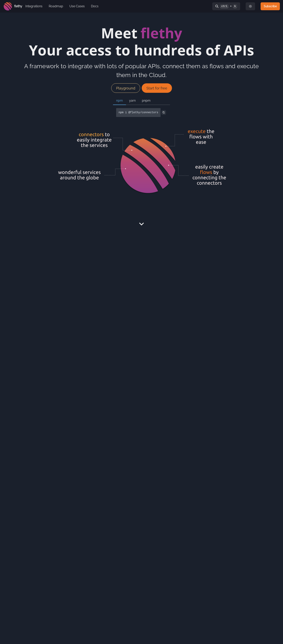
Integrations (34, 6)
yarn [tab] (132, 101)
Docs (95, 6)
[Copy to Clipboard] (164, 112)
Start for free (157, 88)
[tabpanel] (141, 113)
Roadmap (56, 6)
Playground (126, 88)
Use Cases (77, 6)
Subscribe (270, 6)
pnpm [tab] (146, 101)
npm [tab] (119, 101)
